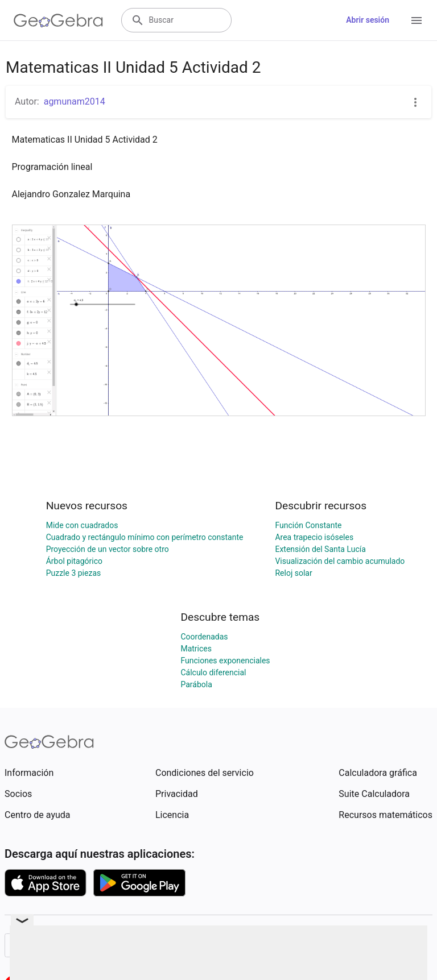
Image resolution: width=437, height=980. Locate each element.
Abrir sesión (368, 20)
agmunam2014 (75, 101)
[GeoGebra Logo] (58, 20)
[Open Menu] (417, 20)
